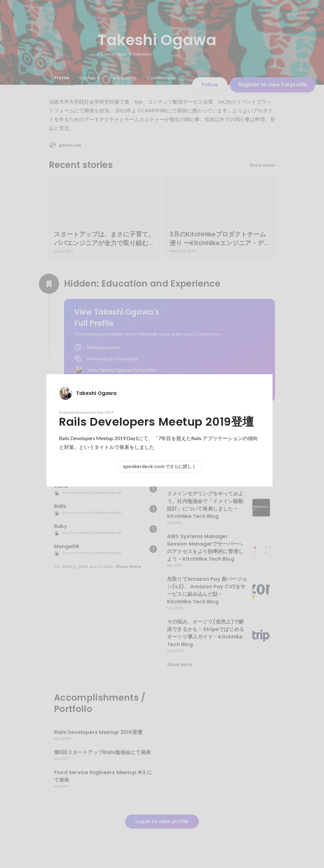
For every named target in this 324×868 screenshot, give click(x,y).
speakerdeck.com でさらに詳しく (159, 466)
